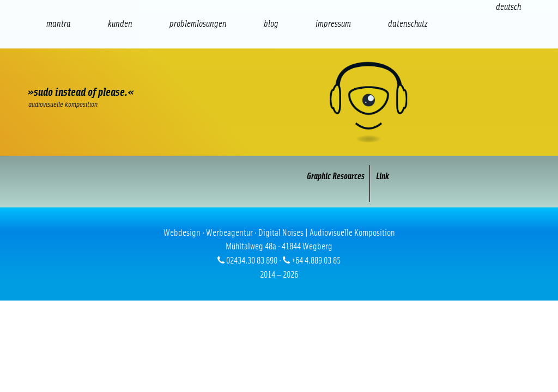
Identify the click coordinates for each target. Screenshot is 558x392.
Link (383, 176)
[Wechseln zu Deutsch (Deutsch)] (508, 7)
